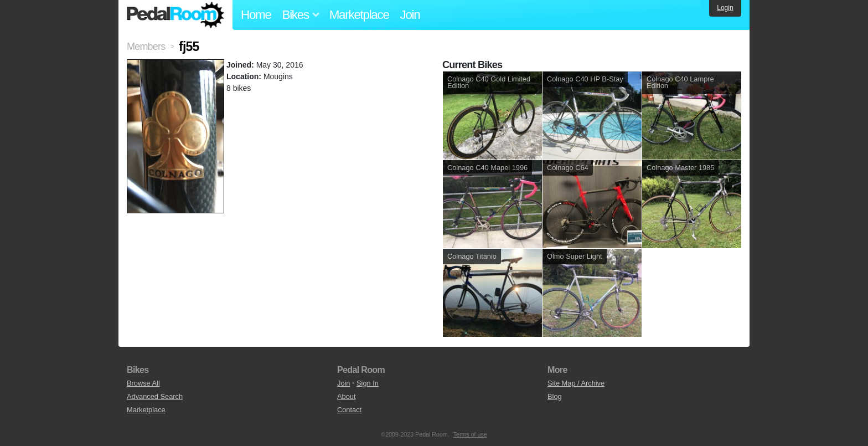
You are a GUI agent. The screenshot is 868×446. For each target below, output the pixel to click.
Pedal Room (175, 15)
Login (725, 8)
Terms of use (470, 434)
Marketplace (359, 15)
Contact (349, 410)
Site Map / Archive (576, 383)
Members (146, 47)
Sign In (368, 383)
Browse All (143, 383)
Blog (555, 396)
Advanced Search (155, 396)
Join (410, 15)
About (346, 396)
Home (256, 15)
